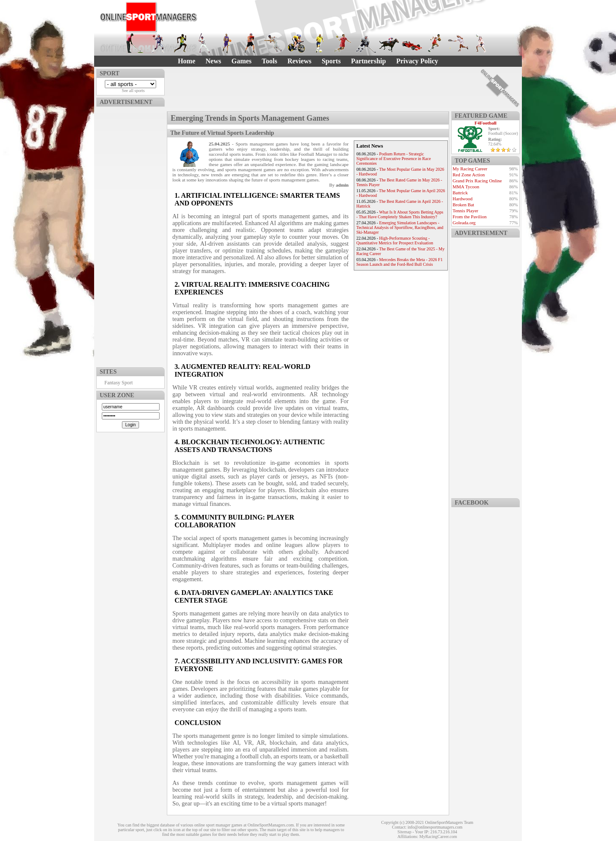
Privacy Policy (417, 61)
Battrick (460, 193)
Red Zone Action (469, 175)
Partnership (368, 61)
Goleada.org (464, 223)
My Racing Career (470, 169)
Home (187, 61)
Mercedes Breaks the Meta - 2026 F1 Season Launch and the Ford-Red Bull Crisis (400, 262)
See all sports (133, 91)
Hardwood (462, 199)
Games (241, 61)
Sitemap (404, 832)
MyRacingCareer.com (438, 837)
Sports (331, 61)
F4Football (485, 123)
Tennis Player (465, 211)
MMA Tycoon (466, 187)
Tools (269, 61)
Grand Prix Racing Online (477, 181)
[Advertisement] (130, 235)
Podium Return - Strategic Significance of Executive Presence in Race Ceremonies (394, 159)
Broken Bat (463, 205)
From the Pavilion (469, 217)
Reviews (299, 61)
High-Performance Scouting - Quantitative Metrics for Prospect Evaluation (395, 241)
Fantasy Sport (118, 383)
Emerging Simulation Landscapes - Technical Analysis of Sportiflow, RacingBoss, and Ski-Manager (400, 227)
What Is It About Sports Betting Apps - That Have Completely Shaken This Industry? (400, 214)
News (213, 61)
